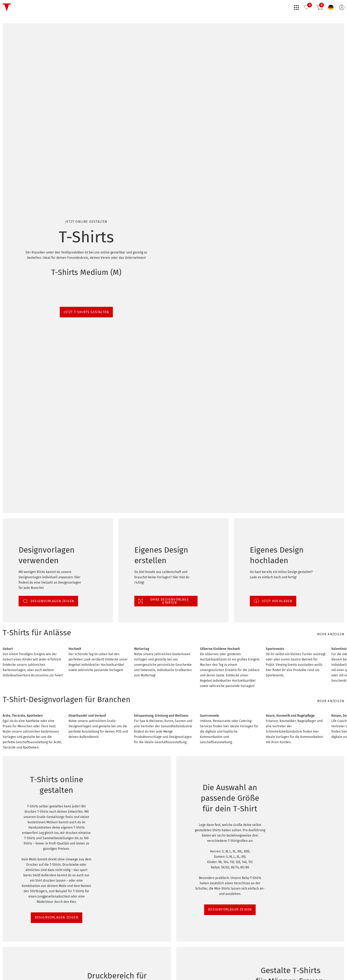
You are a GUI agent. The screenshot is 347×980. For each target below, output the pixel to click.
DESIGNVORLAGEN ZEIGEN (26, 651)
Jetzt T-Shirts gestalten (20, 70)
